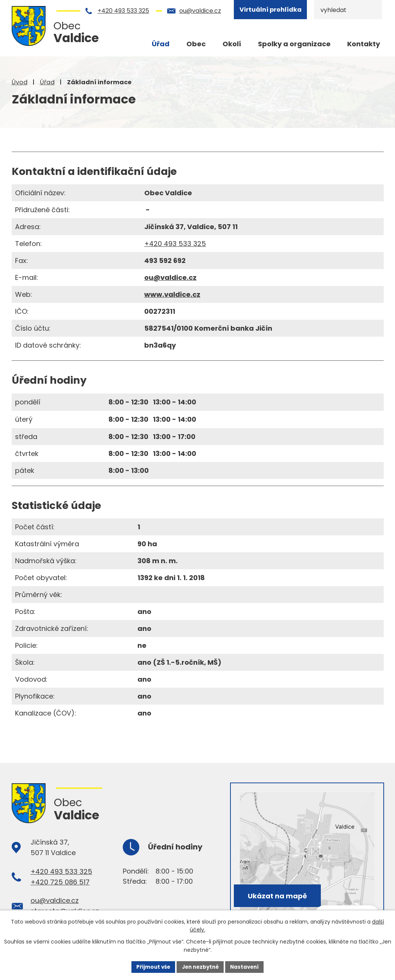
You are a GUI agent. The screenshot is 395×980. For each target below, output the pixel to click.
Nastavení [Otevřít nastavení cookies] (247, 966)
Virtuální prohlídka (271, 10)
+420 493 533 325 (123, 11)
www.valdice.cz (172, 294)
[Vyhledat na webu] (348, 10)
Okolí (232, 44)
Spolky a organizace (294, 44)
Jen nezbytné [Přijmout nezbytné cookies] (201, 966)
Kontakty (364, 44)
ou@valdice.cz (200, 11)
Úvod (20, 82)
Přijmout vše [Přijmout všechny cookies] (151, 966)
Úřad (47, 82)
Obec (196, 44)
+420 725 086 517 (60, 882)
